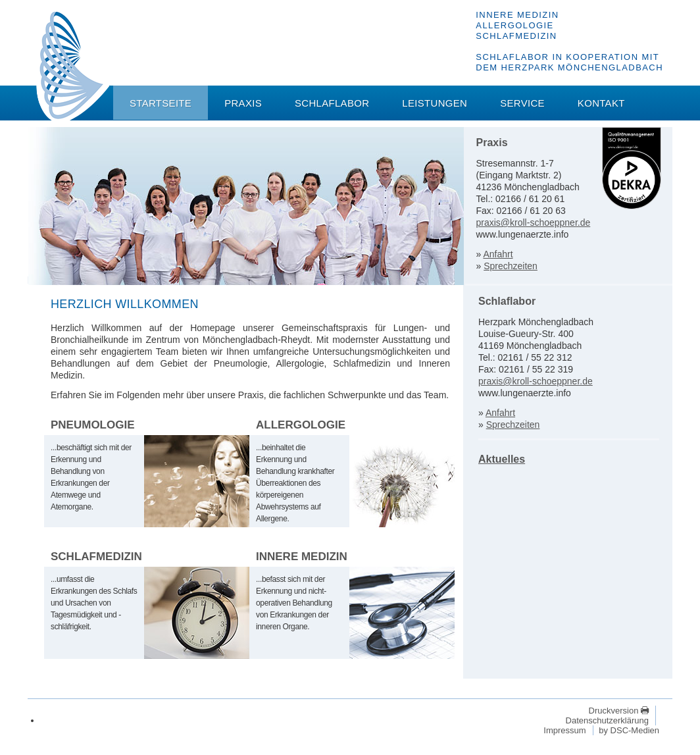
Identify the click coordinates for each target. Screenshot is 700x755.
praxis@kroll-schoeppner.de (534, 222)
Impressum (564, 730)
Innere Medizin (302, 557)
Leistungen (435, 103)
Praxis (243, 103)
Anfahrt (498, 254)
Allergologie (301, 425)
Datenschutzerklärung (607, 720)
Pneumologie (93, 425)
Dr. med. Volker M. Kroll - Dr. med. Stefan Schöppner (73, 66)
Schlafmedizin (96, 557)
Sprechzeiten (511, 266)
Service (522, 103)
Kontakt (601, 103)
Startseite (161, 103)
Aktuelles (502, 459)
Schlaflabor (332, 103)
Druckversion (615, 711)
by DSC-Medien (629, 730)
